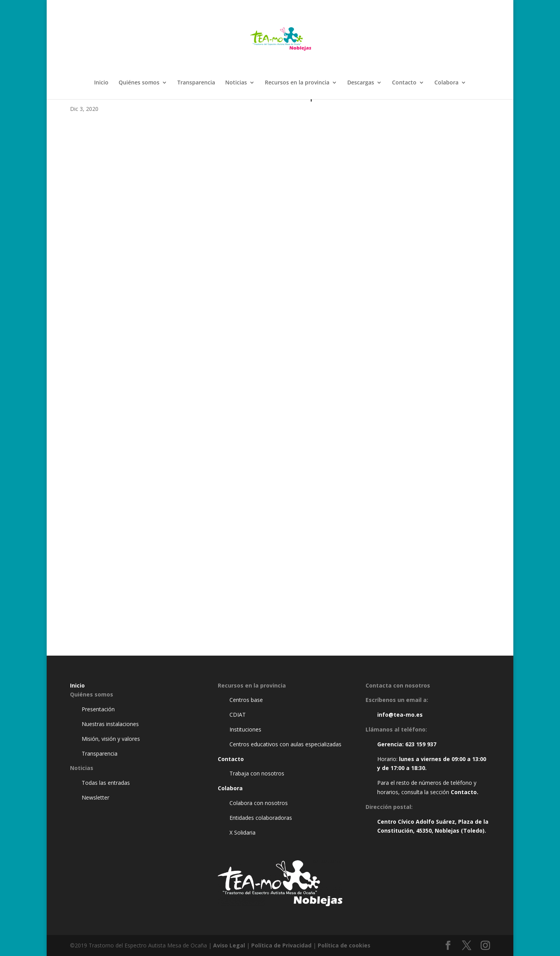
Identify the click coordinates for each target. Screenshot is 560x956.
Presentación (98, 709)
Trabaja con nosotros (257, 773)
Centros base (246, 700)
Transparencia (196, 83)
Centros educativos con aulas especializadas (285, 744)
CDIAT (238, 715)
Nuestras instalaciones (110, 724)
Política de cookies (345, 945)
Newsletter (95, 797)
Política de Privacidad (282, 945)
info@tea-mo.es (400, 715)
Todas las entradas (106, 783)
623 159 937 (421, 744)
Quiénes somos (139, 83)
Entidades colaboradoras (261, 818)
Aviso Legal (229, 945)
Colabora (446, 83)
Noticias (236, 83)
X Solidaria (242, 832)
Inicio (101, 83)
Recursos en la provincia (297, 83)
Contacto (404, 83)
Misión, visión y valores (111, 739)
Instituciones (245, 729)
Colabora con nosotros (259, 803)
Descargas (361, 83)
